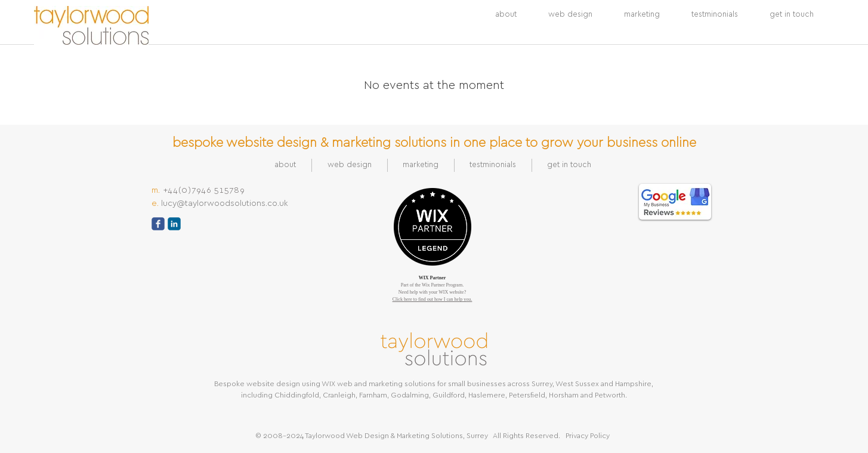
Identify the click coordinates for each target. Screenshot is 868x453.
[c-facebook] (158, 224)
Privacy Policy (588, 436)
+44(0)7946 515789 (204, 190)
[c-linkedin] (174, 224)
